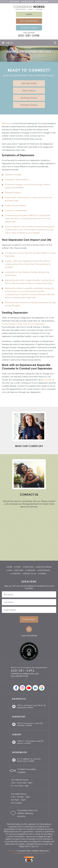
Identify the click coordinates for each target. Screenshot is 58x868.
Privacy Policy (39, 853)
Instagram (22, 688)
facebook (16, 688)
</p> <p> (29, 531)
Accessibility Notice (22, 853)
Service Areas (44, 567)
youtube (29, 688)
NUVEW (12, 851)
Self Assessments (29, 21)
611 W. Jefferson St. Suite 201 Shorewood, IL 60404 (29, 760)
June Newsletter (29, 635)
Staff (18, 567)
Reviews (19, 570)
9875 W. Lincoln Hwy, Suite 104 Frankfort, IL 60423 (30, 724)
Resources (44, 570)
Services (29, 567)
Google (42, 688)
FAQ (10, 570)
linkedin (35, 688)
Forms (29, 14)
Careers (31, 570)
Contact (16, 574)
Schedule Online (42, 2)
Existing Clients (27, 2)
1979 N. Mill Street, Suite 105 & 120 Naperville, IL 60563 (31, 706)
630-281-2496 (29, 36)
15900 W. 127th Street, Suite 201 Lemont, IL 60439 (30, 742)
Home (9, 567)
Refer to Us (30, 574)
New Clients (14, 2)
